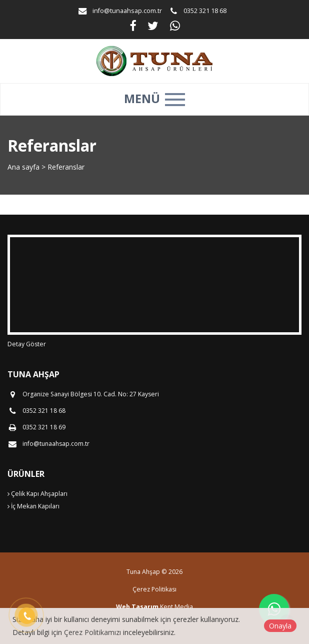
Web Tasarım (137, 607)
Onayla (280, 626)
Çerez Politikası (154, 589)
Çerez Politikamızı (92, 632)
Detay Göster (27, 344)
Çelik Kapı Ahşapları (37, 494)
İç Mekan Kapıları (33, 506)
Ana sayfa (23, 167)
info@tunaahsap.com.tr (127, 11)
